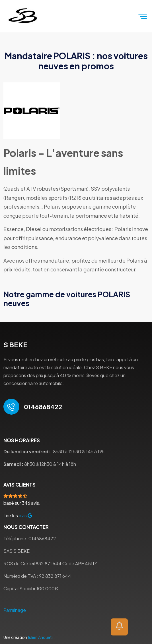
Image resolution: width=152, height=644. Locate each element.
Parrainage (15, 610)
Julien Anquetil (41, 637)
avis (25, 515)
